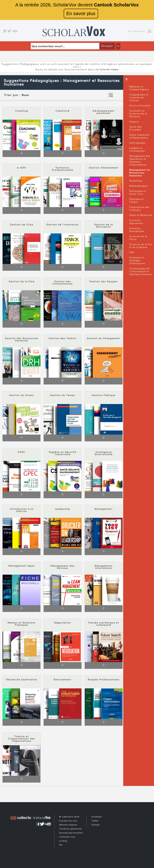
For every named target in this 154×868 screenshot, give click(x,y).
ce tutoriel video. (107, 70)
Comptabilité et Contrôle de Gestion (139, 98)
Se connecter (137, 31)
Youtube (96, 825)
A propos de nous (68, 821)
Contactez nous (67, 837)
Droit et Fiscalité (140, 106)
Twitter (95, 821)
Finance (134, 122)
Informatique (137, 143)
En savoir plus (81, 13)
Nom (25, 95)
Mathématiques (139, 186)
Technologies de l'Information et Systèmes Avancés (141, 272)
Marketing (136, 181)
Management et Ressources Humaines (140, 173)
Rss (61, 845)
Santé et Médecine (141, 215)
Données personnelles (71, 833)
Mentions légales (68, 825)
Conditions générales (71, 829)
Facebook (96, 817)
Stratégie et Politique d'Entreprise (137, 261)
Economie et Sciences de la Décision (138, 114)
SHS (132, 253)
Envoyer (107, 46)
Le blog (63, 841)
